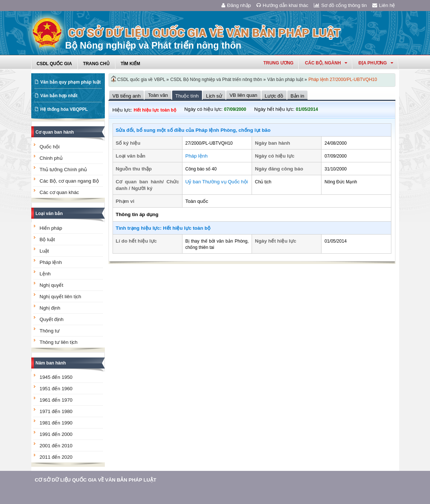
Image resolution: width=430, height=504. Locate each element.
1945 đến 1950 (56, 377)
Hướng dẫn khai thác (282, 5)
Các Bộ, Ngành (326, 63)
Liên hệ (384, 5)
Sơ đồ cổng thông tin (340, 5)
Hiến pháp (51, 228)
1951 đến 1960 (56, 389)
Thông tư (50, 331)
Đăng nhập (236, 5)
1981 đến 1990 (56, 423)
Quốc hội (50, 147)
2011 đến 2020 (56, 457)
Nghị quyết (51, 285)
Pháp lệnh (51, 262)
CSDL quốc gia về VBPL (141, 80)
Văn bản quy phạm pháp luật (71, 82)
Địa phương (376, 63)
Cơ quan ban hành (55, 132)
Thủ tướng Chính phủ (63, 170)
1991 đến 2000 (56, 434)
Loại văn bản (49, 214)
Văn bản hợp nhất (59, 96)
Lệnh (45, 274)
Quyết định (52, 319)
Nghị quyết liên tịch (61, 297)
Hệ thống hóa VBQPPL (64, 109)
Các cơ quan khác (59, 192)
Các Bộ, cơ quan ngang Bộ (69, 181)
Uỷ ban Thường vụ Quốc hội (217, 182)
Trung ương (278, 63)
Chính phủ (51, 158)
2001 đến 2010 (56, 446)
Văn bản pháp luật (285, 80)
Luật (45, 251)
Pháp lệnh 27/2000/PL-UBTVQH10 (343, 80)
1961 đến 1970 (56, 400)
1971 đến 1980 (56, 411)
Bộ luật (47, 239)
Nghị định (50, 308)
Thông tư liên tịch (59, 342)
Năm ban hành (51, 363)
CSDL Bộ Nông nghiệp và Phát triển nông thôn (216, 80)
